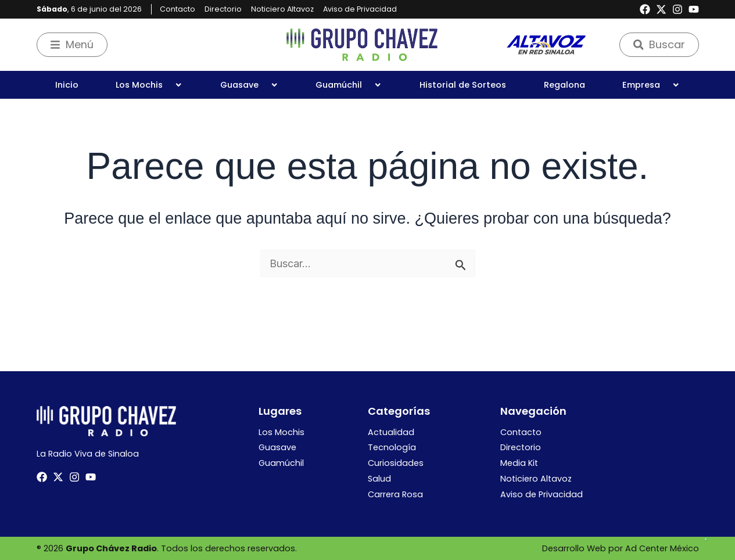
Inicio (67, 85)
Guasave (249, 85)
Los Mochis (149, 85)
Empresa (651, 85)
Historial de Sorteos (463, 85)
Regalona (564, 85)
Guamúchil (349, 85)
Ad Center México (662, 548)
